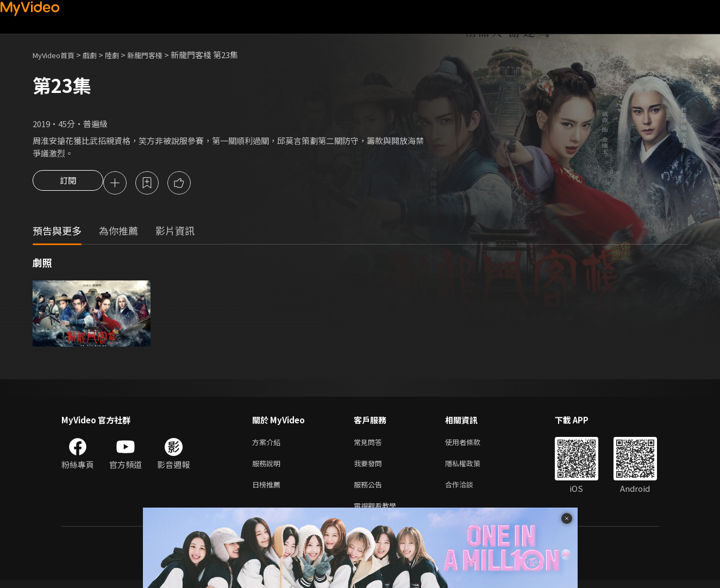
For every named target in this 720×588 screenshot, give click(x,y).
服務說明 (268, 467)
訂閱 (68, 184)
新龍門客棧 (159, 55)
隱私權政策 (472, 467)
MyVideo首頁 (57, 55)
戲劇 (98, 55)
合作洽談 (468, 490)
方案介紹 (268, 444)
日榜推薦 (268, 490)
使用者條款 (472, 444)
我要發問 (370, 467)
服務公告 (370, 490)
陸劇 (123, 55)
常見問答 (370, 444)
